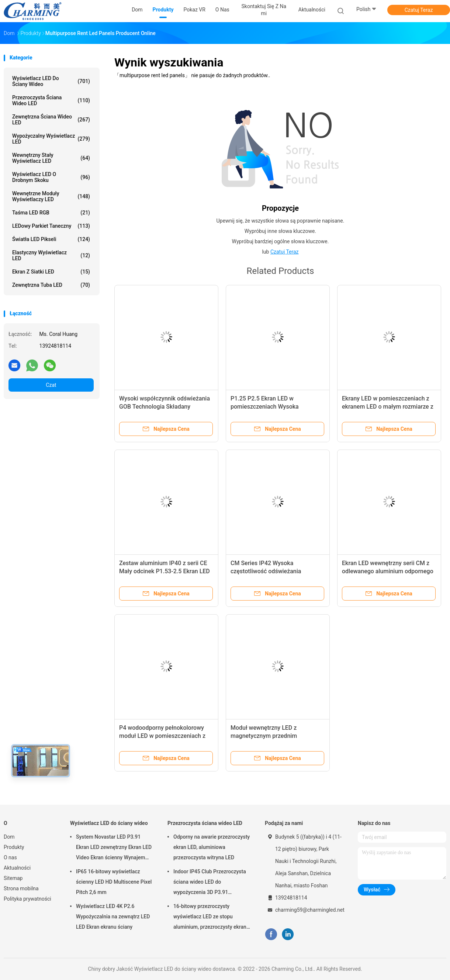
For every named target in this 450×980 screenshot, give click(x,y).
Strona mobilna (21, 888)
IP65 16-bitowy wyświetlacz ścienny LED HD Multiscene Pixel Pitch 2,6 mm (114, 882)
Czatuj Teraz (419, 10)
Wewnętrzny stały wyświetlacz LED (51, 158)
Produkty (14, 847)
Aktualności (17, 868)
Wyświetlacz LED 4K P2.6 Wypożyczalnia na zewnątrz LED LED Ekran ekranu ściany (113, 917)
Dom (9, 837)
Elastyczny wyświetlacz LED (51, 255)
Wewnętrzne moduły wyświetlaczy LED (51, 196)
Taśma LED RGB (51, 213)
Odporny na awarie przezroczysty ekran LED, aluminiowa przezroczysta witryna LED (212, 847)
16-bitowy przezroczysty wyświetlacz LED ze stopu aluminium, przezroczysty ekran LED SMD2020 (210, 918)
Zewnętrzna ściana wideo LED (51, 120)
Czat (51, 385)
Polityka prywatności (27, 899)
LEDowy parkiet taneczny (51, 226)
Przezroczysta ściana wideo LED (51, 100)
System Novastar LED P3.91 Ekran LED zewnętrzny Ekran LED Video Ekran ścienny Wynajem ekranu (114, 848)
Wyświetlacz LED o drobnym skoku (51, 177)
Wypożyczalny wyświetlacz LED (51, 139)
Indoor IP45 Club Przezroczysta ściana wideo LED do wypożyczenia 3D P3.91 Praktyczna (210, 883)
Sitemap (13, 878)
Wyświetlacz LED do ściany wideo (51, 81)
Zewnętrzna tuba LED (51, 285)
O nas (10, 857)
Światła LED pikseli (51, 239)
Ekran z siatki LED (51, 272)
